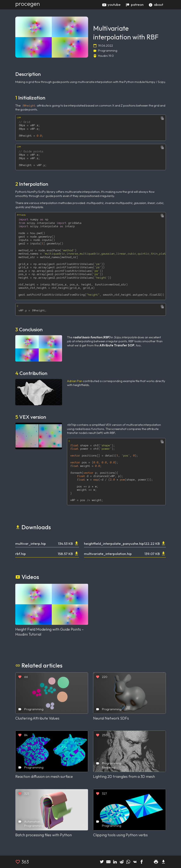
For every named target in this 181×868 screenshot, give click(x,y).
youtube (111, 5)
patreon (135, 5)
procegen (28, 4)
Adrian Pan (75, 381)
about (156, 5)
